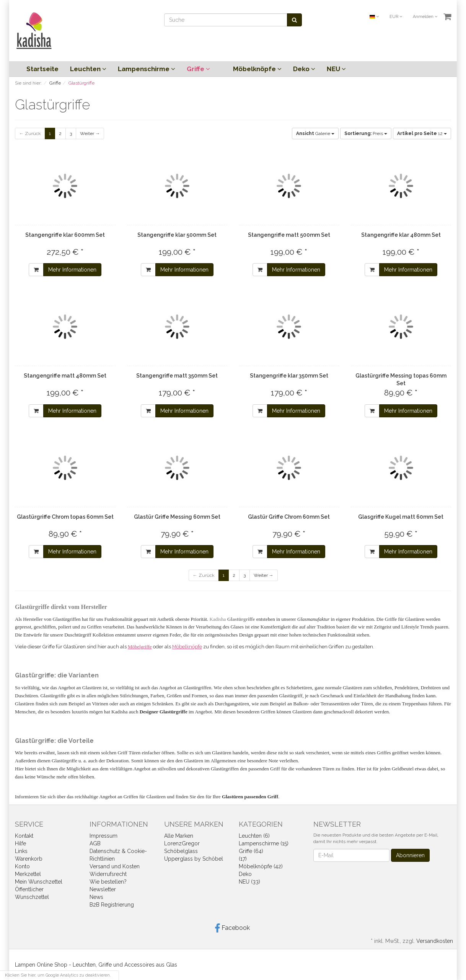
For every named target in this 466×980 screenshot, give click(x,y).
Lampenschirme (147, 69)
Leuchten (88, 69)
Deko (304, 69)
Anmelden (425, 17)
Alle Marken (179, 836)
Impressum (103, 836)
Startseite (42, 69)
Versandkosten (435, 941)
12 (422, 133)
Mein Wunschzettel (39, 882)
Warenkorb (29, 859)
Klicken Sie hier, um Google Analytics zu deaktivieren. (58, 975)
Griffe (198, 69)
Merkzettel (28, 874)
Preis (366, 133)
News (96, 897)
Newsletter (103, 889)
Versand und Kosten (115, 866)
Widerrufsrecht (108, 874)
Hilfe (20, 843)
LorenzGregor (182, 843)
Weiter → (90, 133)
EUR (396, 17)
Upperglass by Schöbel (194, 859)
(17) (243, 859)
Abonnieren (410, 855)
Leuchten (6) (254, 836)
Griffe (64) (251, 851)
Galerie (315, 133)
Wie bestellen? (108, 882)
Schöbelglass (181, 851)
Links (21, 851)
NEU (336, 69)
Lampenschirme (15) (264, 843)
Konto (22, 866)
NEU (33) (249, 882)
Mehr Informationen (72, 270)
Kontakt (24, 836)
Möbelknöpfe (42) (261, 866)
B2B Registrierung (112, 905)
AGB (95, 843)
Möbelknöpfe (257, 69)
